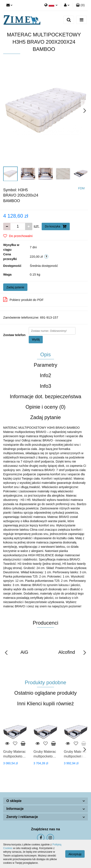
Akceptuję (75, 854)
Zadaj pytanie (15, 287)
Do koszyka (56, 226)
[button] (80, 5)
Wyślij (36, 339)
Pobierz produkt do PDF (23, 299)
